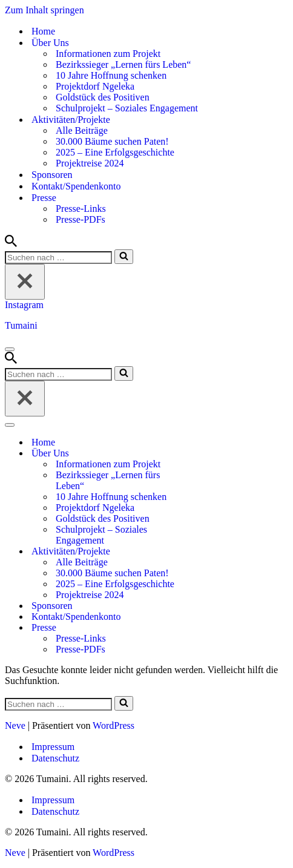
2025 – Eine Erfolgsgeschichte (115, 152)
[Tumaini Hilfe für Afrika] (146, 326)
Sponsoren (52, 175)
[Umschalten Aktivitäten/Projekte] (217, 552)
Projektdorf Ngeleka (95, 86)
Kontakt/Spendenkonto (76, 186)
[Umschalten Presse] (217, 628)
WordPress (114, 725)
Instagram (24, 305)
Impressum (53, 747)
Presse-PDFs (81, 219)
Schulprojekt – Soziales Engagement (127, 108)
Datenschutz (55, 758)
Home (43, 31)
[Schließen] (25, 282)
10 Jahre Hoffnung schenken (111, 75)
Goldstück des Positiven (103, 97)
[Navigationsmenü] (10, 349)
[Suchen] (11, 244)
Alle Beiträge (82, 130)
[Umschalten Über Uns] (217, 454)
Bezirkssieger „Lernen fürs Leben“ (123, 64)
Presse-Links (81, 209)
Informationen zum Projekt (108, 54)
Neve (15, 725)
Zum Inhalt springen (44, 10)
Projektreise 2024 (90, 163)
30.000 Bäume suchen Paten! (112, 141)
